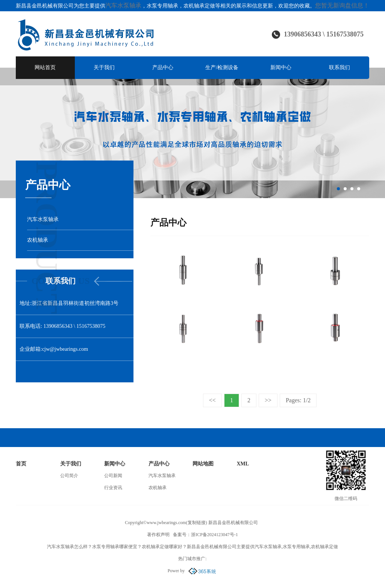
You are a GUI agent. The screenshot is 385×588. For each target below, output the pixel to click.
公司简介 (69, 476)
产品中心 (163, 67)
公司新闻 (113, 476)
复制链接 (197, 523)
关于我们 (104, 67)
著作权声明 (158, 535)
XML (243, 464)
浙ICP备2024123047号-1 (214, 535)
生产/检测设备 (222, 67)
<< (212, 400)
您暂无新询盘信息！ (342, 5)
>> (268, 400)
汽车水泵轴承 (123, 5)
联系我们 (340, 67)
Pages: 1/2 (298, 400)
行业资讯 (113, 488)
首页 (21, 464)
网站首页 (45, 67)
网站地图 (203, 464)
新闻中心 (281, 67)
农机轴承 (158, 488)
